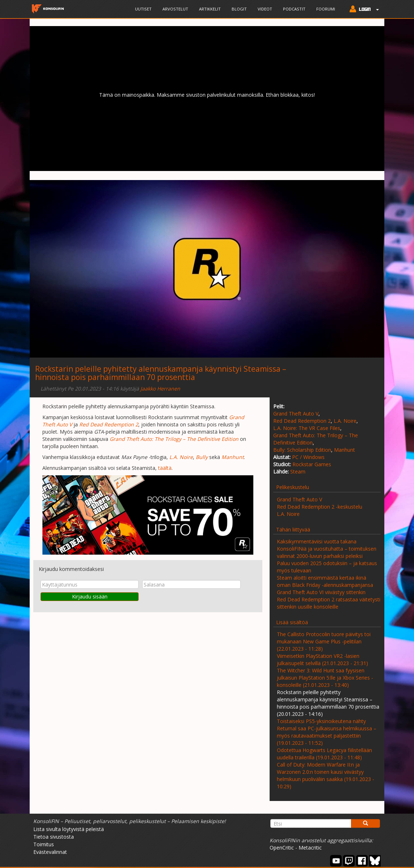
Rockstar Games (312, 464)
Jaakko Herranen (160, 389)
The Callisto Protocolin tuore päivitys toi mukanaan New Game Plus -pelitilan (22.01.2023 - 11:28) (324, 641)
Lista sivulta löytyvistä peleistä (69, 829)
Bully (202, 457)
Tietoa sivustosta (54, 837)
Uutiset (143, 9)
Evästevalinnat (50, 852)
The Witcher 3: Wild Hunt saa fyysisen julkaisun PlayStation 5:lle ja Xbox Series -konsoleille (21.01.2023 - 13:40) (325, 678)
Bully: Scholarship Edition (302, 450)
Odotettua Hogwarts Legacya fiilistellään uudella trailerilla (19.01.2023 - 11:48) (324, 754)
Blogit (239, 9)
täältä (165, 468)
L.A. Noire (345, 421)
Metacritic (310, 848)
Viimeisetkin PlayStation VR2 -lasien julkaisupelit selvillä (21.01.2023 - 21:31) (322, 660)
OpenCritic (282, 848)
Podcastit (294, 9)
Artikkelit (210, 9)
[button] (362, 10)
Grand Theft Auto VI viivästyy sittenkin (321, 592)
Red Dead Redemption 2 (302, 421)
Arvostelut (175, 9)
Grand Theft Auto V (296, 414)
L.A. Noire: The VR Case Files (307, 428)
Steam (298, 471)
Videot (265, 9)
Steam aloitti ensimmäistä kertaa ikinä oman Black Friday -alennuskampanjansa (325, 581)
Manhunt (345, 450)
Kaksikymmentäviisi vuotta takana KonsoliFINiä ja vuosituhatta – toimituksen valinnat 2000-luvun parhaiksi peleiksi (327, 549)
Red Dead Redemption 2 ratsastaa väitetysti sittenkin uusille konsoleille (329, 603)
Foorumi (326, 9)
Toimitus (44, 844)
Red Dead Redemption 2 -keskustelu (320, 507)
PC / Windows (308, 457)
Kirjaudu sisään (90, 596)
